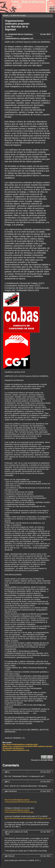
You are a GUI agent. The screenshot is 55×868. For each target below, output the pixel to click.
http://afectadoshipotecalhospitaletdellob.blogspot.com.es (27, 818)
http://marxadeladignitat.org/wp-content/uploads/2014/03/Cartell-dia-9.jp (21, 801)
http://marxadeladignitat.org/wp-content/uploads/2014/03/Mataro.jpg (19, 811)
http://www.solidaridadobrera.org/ (16, 750)
